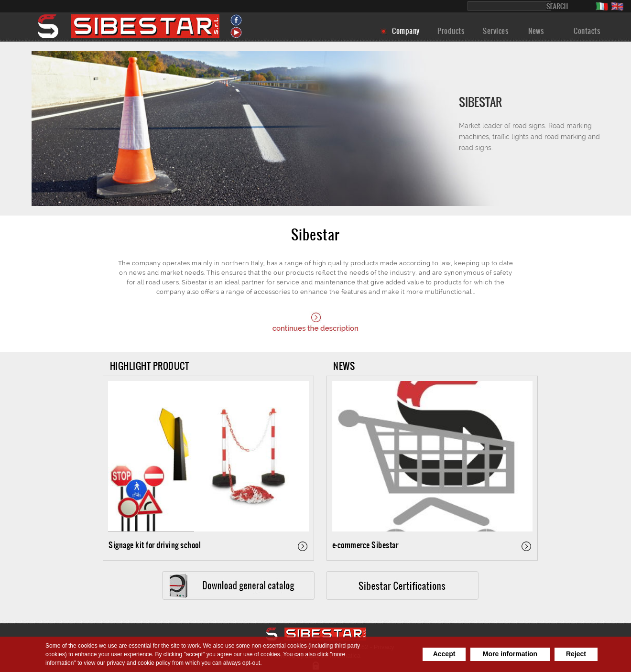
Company (406, 31)
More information (510, 654)
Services (495, 31)
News (536, 31)
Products (451, 31)
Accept (444, 654)
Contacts (587, 31)
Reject (576, 654)
